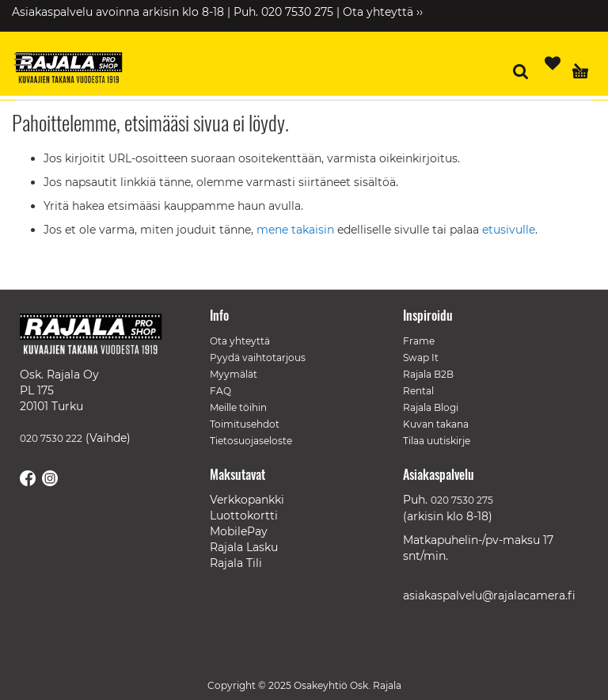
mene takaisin (297, 230)
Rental (418, 391)
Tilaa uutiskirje (437, 441)
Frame (419, 341)
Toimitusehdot (245, 424)
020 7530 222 (51, 438)
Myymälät (234, 374)
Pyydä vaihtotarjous (258, 358)
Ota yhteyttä (240, 341)
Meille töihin (238, 407)
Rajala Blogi (431, 407)
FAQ (220, 391)
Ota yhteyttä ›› (383, 12)
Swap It (421, 358)
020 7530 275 (462, 500)
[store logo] (75, 70)
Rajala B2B (428, 374)
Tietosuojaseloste (251, 441)
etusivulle (509, 230)
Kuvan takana (436, 424)
